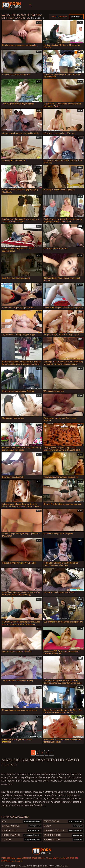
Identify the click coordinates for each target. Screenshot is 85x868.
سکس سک (17, 858)
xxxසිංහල (42, 858)
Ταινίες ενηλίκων (59, 17)
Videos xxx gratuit (30, 858)
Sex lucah (70, 858)
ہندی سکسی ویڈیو (15, 861)
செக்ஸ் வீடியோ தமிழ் (56, 858)
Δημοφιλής (76, 17)
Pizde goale (6, 858)
